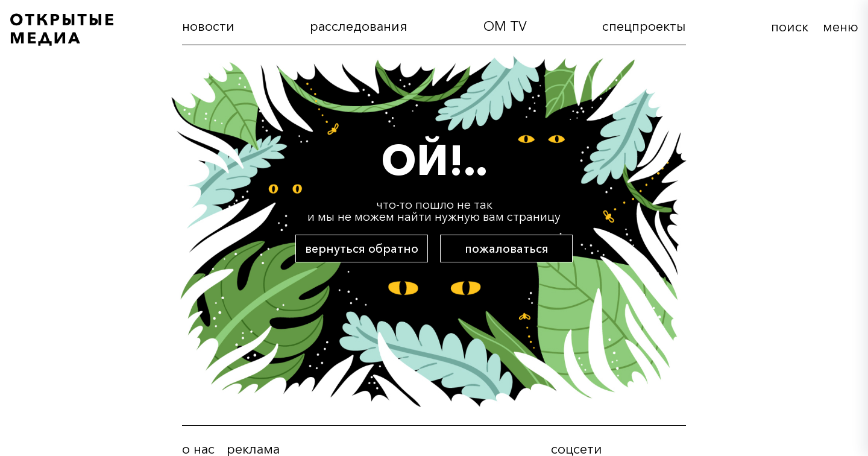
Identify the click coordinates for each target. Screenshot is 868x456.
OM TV (505, 27)
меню (841, 27)
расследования (359, 27)
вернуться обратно (362, 249)
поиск (790, 27)
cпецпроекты (644, 27)
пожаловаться (507, 249)
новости (208, 27)
